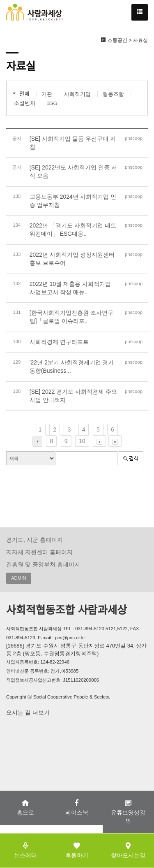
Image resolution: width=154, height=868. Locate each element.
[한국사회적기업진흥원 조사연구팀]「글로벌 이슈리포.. (71, 317)
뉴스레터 (25, 850)
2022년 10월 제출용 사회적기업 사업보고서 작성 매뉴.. (70, 288)
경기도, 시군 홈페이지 (34, 540)
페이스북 (77, 807)
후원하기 (77, 850)
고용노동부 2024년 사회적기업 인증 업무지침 (73, 201)
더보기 (40, 713)
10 (82, 441)
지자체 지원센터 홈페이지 (39, 552)
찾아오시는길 (128, 850)
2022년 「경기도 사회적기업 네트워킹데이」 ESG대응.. (73, 230)
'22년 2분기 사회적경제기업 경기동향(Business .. (72, 367)
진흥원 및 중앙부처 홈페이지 (43, 564)
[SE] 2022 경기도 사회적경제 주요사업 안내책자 (73, 396)
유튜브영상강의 (128, 811)
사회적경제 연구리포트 (59, 342)
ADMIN (19, 578)
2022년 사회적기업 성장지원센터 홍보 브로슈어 (72, 259)
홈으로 (25, 807)
